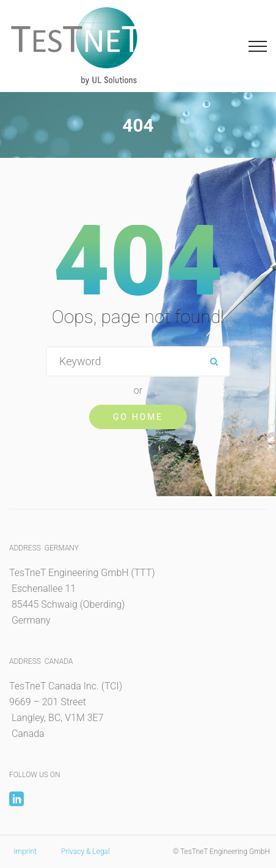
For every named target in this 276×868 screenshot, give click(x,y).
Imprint (25, 852)
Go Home (138, 417)
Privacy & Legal (85, 852)
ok (214, 361)
